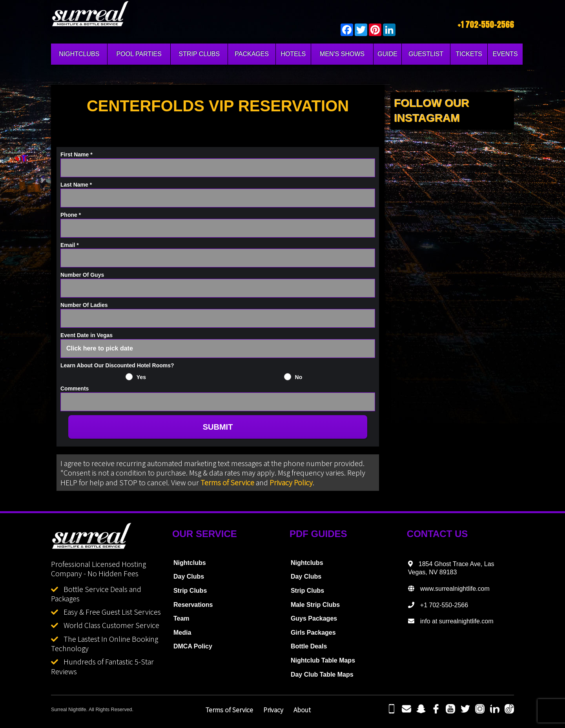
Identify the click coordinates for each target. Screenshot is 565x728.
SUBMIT (218, 427)
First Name (77, 154)
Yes (141, 377)
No (299, 377)
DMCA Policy (193, 646)
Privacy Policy (291, 482)
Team (181, 618)
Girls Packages (313, 633)
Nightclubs (190, 563)
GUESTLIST (426, 54)
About (302, 710)
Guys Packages (314, 618)
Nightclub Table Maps (323, 660)
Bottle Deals (309, 646)
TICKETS (469, 54)
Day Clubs (189, 576)
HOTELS (293, 54)
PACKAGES (252, 54)
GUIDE (387, 54)
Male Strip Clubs (315, 605)
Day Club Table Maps (322, 674)
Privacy (273, 710)
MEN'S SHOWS (342, 54)
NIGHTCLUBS (79, 54)
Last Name (76, 185)
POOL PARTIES (139, 54)
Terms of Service (227, 482)
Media (182, 633)
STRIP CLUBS (199, 54)
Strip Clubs (190, 591)
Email (70, 245)
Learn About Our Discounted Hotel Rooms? (117, 365)
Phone (71, 215)
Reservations (193, 605)
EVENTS (505, 54)
